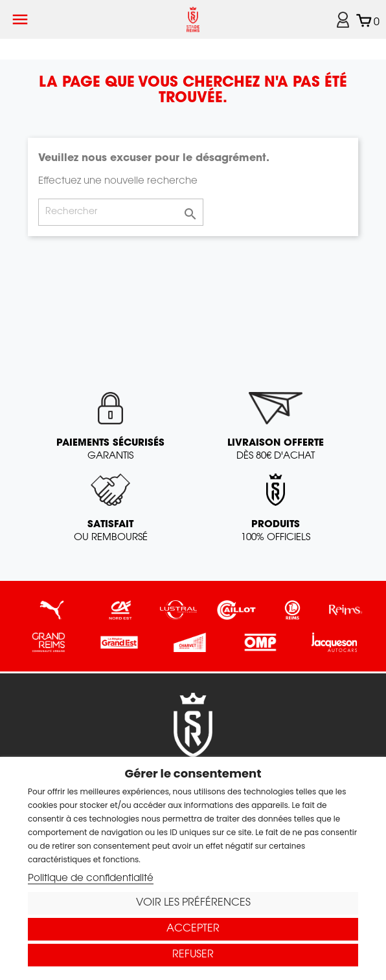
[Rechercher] (121, 212)
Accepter (193, 929)
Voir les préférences (193, 903)
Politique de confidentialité (91, 879)
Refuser (193, 955)
